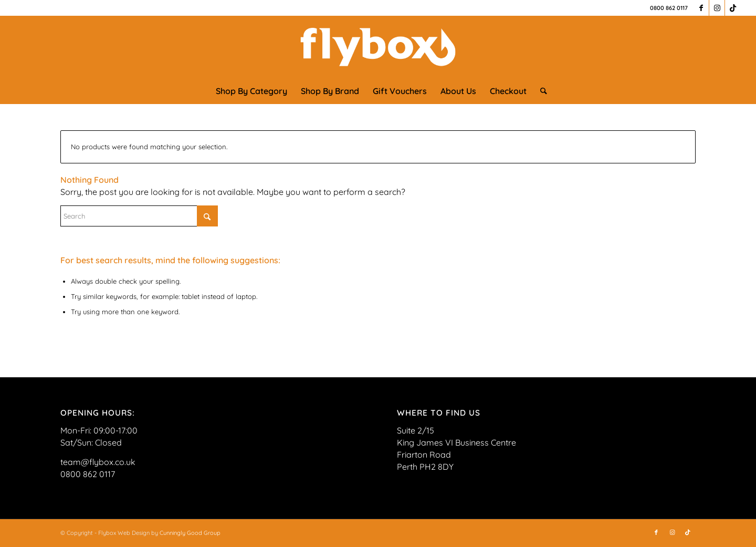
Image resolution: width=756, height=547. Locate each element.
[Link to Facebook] (701, 8)
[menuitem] (251, 91)
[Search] (540, 91)
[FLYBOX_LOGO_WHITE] (378, 47)
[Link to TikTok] (733, 8)
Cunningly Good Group (190, 533)
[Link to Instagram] (717, 8)
